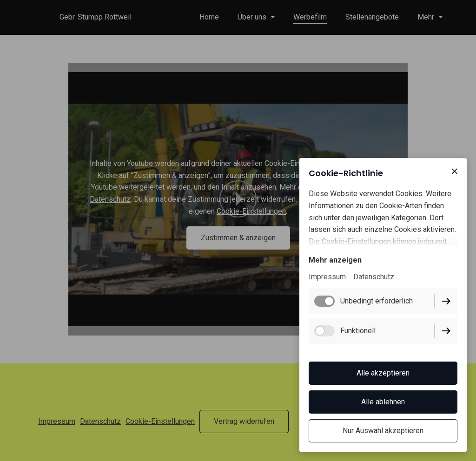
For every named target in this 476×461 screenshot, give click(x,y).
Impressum (327, 277)
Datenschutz (374, 277)
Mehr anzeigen (335, 260)
